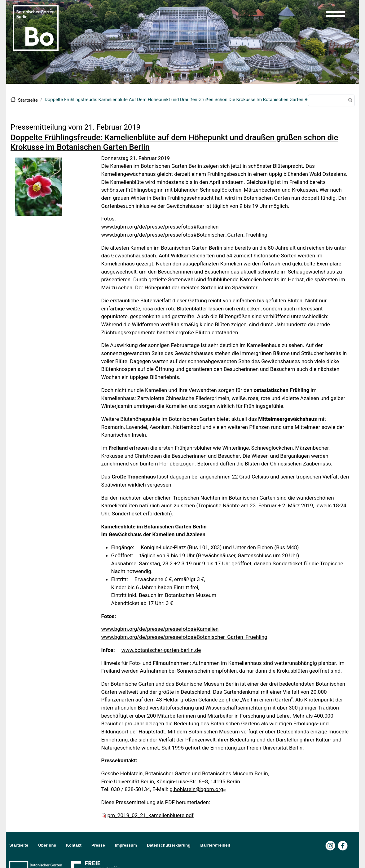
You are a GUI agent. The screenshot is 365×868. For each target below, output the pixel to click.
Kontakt (74, 845)
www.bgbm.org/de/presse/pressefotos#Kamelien (160, 227)
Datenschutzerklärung (169, 845)
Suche (349, 101)
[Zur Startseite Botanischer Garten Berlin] (36, 27)
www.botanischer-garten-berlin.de (161, 650)
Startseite (28, 100)
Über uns (47, 845)
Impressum (126, 845)
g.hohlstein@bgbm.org (198, 789)
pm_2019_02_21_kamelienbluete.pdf (151, 815)
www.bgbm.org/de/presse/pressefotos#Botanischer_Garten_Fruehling (184, 235)
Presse (98, 845)
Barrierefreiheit (215, 845)
